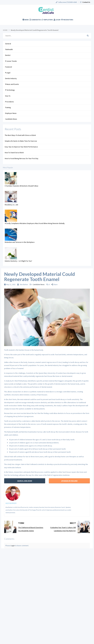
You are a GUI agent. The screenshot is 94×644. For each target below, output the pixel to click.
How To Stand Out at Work (14, 153)
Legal (8, 73)
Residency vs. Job (11, 205)
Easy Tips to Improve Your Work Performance (21, 147)
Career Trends (11, 61)
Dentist (8, 55)
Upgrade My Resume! (69, 481)
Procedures (9, 102)
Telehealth (9, 49)
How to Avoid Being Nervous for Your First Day (22, 158)
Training (8, 107)
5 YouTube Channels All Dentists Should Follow (21, 186)
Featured (9, 67)
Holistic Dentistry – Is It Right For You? (18, 261)
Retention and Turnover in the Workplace (20, 242)
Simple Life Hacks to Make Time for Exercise (21, 141)
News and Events (12, 84)
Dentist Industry (11, 78)
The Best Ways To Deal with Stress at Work (20, 135)
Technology (10, 90)
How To (8, 96)
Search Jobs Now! (25, 481)
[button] (55, 284)
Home (5, 30)
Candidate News (11, 119)
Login (13, 546)
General (8, 44)
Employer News (11, 113)
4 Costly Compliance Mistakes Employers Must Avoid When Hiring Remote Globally (35, 223)
